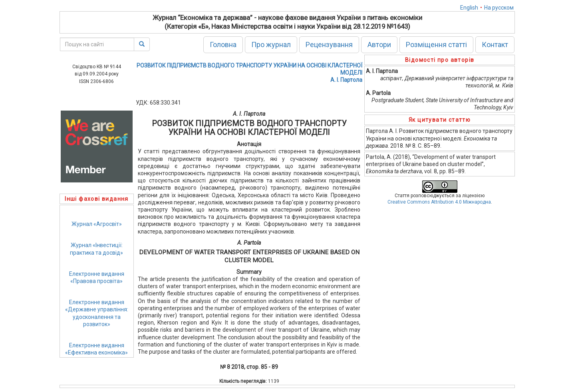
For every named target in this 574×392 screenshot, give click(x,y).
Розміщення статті (436, 45)
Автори (379, 45)
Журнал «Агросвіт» (97, 224)
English (469, 8)
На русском (499, 8)
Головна (223, 45)
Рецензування (329, 45)
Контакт (495, 45)
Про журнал (271, 45)
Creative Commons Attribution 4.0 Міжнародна (439, 202)
